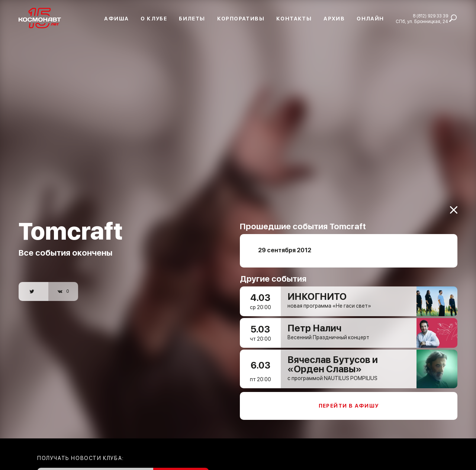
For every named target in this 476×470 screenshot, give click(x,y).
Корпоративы (241, 19)
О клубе (154, 19)
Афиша (116, 19)
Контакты (294, 19)
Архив (334, 19)
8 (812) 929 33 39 (430, 16)
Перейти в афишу (349, 401)
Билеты (192, 19)
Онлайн (370, 19)
